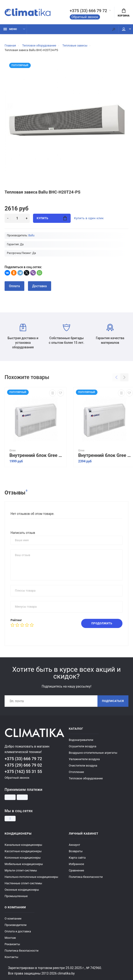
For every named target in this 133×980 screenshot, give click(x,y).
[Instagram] (10, 819)
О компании (13, 919)
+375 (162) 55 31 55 (23, 771)
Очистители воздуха (83, 766)
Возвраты (76, 851)
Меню (10, 29)
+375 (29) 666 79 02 (23, 765)
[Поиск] (114, 29)
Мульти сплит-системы (21, 870)
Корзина (123, 13)
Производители (16, 925)
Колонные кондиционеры (23, 858)
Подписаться (113, 701)
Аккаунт (74, 845)
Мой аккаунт (124, 29)
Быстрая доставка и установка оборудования (23, 336)
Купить (52, 218)
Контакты (11, 957)
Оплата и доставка (18, 931)
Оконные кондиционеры (22, 890)
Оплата (14, 286)
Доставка (40, 286)
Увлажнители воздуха (84, 759)
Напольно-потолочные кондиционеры (31, 877)
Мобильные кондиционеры (24, 864)
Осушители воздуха (83, 746)
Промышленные (16, 896)
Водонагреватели (81, 740)
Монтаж (10, 938)
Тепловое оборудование (86, 778)
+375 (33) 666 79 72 (88, 11)
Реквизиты (12, 944)
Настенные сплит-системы (23, 883)
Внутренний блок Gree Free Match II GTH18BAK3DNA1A (105, 455)
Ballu (31, 235)
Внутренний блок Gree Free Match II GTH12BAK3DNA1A (37, 455)
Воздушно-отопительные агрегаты (93, 753)
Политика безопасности (86, 877)
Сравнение (76, 870)
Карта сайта (77, 858)
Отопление (76, 772)
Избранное (76, 864)
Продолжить (102, 623)
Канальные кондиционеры (23, 845)
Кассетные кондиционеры (23, 851)
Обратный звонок (85, 17)
